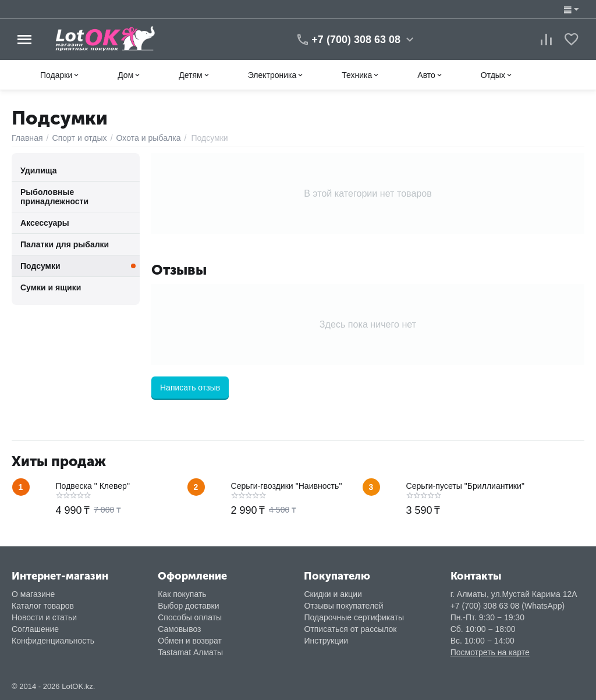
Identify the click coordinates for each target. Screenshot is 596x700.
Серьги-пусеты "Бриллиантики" (465, 486)
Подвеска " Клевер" (93, 486)
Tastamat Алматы (190, 652)
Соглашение (35, 629)
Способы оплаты (190, 617)
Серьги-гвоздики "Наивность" (286, 486)
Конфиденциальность (53, 641)
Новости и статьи (44, 617)
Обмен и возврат (190, 641)
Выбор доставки (188, 606)
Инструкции (326, 641)
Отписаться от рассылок (350, 629)
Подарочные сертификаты (354, 617)
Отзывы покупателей (343, 606)
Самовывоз (179, 629)
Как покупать (182, 594)
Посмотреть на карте (490, 652)
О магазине (33, 594)
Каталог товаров (43, 606)
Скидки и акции (333, 594)
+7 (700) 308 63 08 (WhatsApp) (508, 606)
